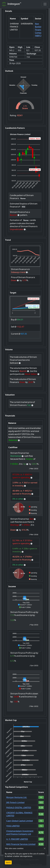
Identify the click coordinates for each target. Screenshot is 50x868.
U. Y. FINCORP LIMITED (17, 839)
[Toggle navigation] (45, 4)
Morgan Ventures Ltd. (17, 797)
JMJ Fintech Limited (15, 802)
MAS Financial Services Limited (21, 844)
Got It (8, 862)
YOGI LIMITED (13, 826)
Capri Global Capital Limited (20, 821)
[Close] (45, 848)
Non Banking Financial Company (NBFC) (39, 30)
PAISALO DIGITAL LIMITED (19, 808)
